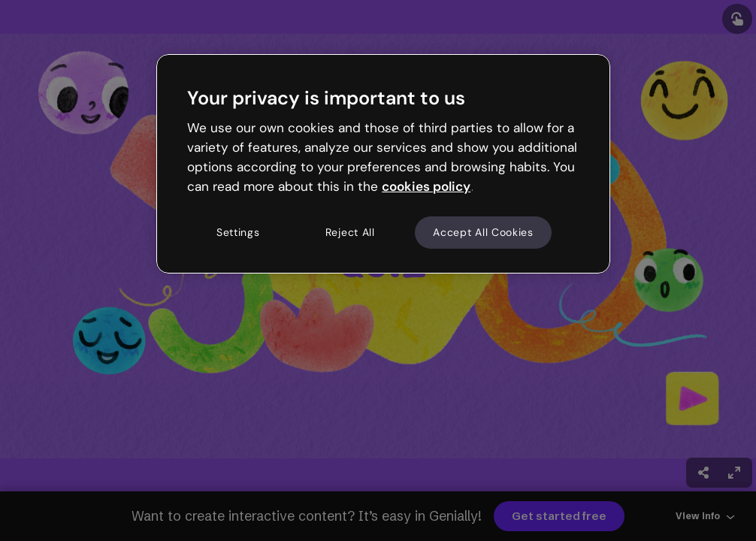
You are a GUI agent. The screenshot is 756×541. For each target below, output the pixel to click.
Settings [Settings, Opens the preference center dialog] (238, 232)
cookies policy (426, 186)
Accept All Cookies (483, 232)
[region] (383, 164)
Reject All (350, 232)
